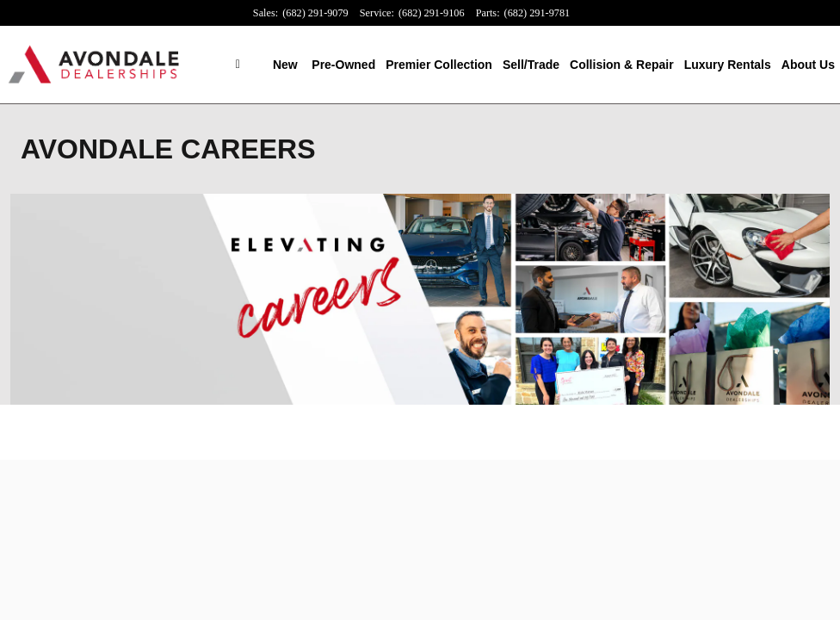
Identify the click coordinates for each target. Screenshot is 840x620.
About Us (808, 65)
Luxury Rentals (728, 65)
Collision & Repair (622, 65)
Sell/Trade (531, 65)
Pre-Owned (343, 65)
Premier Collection (439, 65)
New (285, 65)
